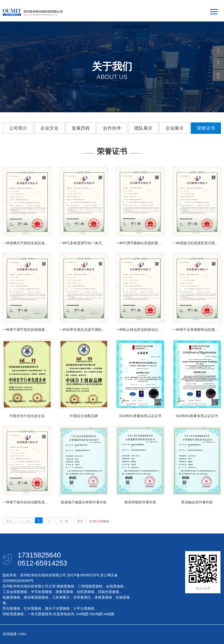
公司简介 (18, 128)
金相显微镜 (115, 586)
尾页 (80, 521)
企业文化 (49, 128)
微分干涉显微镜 (57, 608)
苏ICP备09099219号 (83, 575)
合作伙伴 (112, 128)
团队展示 (143, 128)
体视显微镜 (103, 597)
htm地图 (96, 614)
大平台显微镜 (84, 608)
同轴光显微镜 (108, 592)
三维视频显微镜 (90, 586)
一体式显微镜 (38, 614)
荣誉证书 (206, 128)
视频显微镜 (65, 586)
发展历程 (81, 128)
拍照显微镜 (86, 592)
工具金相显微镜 (15, 592)
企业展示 (175, 128)
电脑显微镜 (11, 597)
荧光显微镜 (11, 608)
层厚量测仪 (82, 597)
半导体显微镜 (41, 592)
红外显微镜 (33, 608)
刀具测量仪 (61, 597)
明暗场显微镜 (13, 614)
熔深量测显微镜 (36, 597)
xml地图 (82, 614)
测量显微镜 (64, 592)
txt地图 (109, 614)
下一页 (64, 521)
